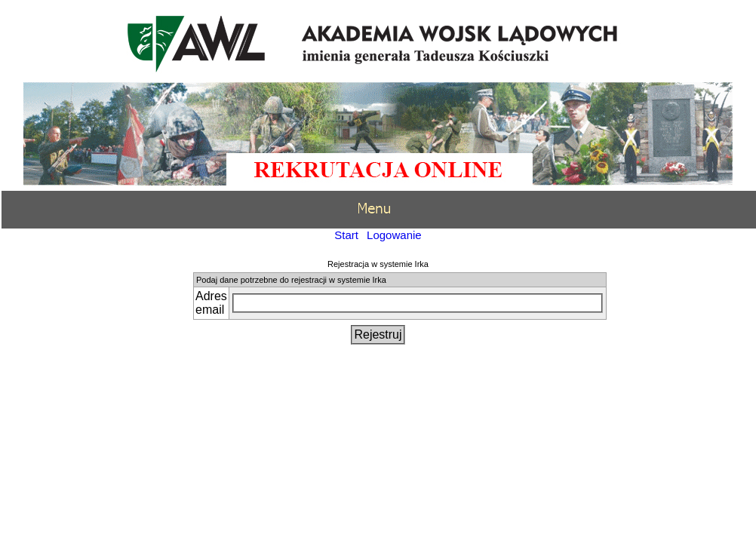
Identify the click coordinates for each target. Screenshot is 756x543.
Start (346, 235)
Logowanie (394, 235)
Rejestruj (378, 334)
